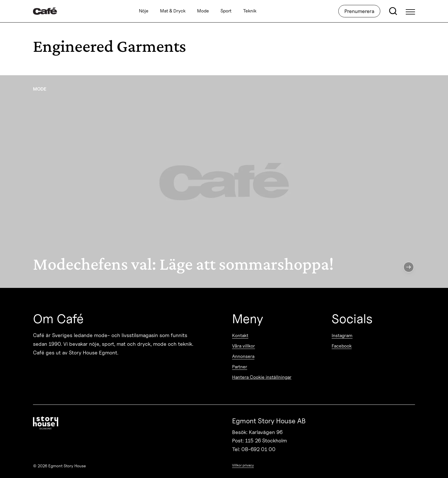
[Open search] (393, 11)
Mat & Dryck (173, 11)
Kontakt (240, 335)
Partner (240, 367)
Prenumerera (359, 11)
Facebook (342, 346)
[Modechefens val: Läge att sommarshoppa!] (224, 182)
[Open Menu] (410, 11)
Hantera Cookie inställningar (262, 377)
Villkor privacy (243, 465)
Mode (203, 11)
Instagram (342, 335)
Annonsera (243, 356)
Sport (226, 11)
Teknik (250, 11)
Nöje (144, 11)
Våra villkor (244, 346)
